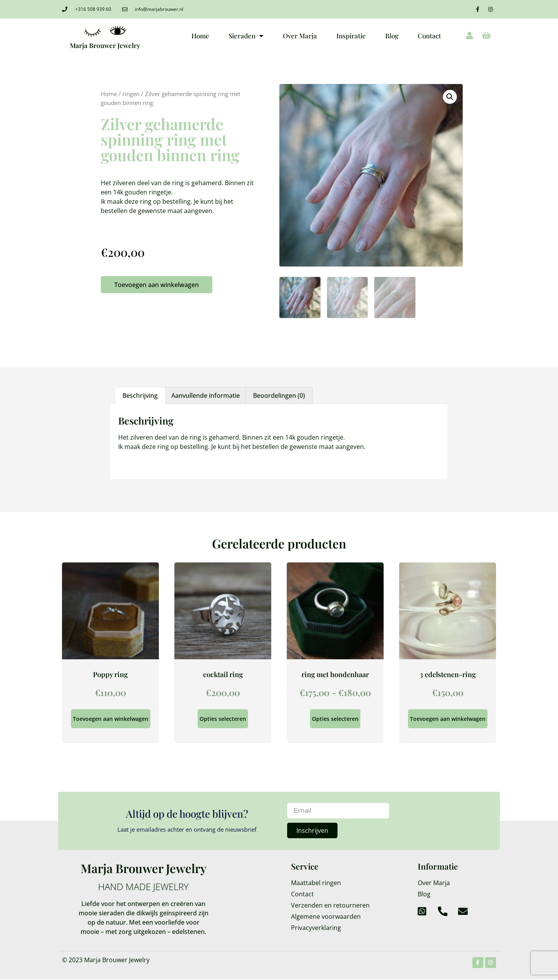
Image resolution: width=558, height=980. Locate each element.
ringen (131, 94)
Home (200, 36)
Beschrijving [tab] (140, 395)
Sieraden (246, 36)
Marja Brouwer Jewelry (105, 45)
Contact (429, 36)
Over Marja (300, 36)
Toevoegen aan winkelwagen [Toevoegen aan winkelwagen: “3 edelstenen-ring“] (448, 719)
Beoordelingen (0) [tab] (279, 395)
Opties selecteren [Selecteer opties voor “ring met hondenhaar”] (335, 719)
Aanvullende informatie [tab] (206, 395)
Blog (392, 36)
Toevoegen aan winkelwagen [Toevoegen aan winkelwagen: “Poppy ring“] (111, 719)
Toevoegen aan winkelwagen (157, 285)
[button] (450, 97)
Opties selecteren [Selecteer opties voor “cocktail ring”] (223, 719)
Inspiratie (351, 36)
